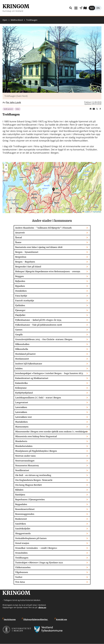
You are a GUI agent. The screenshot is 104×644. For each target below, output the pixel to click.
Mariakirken (21, 422)
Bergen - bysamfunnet (27, 252)
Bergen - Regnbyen (25, 262)
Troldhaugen (22, 558)
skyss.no (42, 607)
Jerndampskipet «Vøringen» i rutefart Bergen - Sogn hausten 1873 (49, 373)
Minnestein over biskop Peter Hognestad (36, 436)
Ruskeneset (21, 519)
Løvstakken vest (24, 417)
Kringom (16, 6)
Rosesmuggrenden (25, 514)
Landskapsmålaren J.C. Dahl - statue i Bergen (38, 398)
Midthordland (17, 20)
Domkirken (21, 291)
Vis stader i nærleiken (81, 8)
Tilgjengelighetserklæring (36, 619)
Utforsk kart (86, 8)
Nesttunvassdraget (25, 461)
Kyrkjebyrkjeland (24, 393)
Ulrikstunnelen (23, 567)
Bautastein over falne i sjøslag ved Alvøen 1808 (39, 247)
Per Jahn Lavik (13, 103)
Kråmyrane (21, 388)
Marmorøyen (22, 427)
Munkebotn (21, 441)
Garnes (19, 330)
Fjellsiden (20, 305)
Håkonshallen (22, 344)
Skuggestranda (23, 533)
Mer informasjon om (54, 189)
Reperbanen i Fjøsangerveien (30, 499)
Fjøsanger (20, 310)
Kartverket (97, 212)
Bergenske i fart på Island (28, 267)
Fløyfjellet (20, 315)
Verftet (19, 577)
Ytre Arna (20, 582)
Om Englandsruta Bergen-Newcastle (34, 480)
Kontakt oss (61, 619)
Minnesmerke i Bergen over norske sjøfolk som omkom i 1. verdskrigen (51, 432)
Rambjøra (20, 495)
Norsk (92, 8)
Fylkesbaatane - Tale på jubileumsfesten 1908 (39, 325)
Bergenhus (21, 257)
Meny (76, 8)
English (98, 8)
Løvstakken (21, 407)
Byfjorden (20, 281)
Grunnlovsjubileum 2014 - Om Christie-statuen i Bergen (44, 339)
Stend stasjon (22, 543)
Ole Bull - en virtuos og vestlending (33, 475)
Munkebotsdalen (24, 446)
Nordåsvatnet (22, 470)
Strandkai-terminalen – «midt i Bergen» (36, 548)
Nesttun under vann (25, 456)
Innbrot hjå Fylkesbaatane (29, 364)
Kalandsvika (21, 383)
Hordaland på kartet (25, 354)
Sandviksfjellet (23, 529)
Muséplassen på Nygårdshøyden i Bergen (36, 451)
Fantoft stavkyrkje (25, 301)
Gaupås (19, 335)
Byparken (20, 286)
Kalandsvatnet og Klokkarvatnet (32, 378)
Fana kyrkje (21, 296)
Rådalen (19, 490)
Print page (91, 109)
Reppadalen (21, 504)
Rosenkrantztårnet (25, 509)
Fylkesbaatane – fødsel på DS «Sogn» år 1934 (38, 320)
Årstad (19, 237)
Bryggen (20, 276)
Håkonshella (22, 349)
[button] (52, 59)
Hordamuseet (22, 359)
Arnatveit (20, 233)
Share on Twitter (97, 109)
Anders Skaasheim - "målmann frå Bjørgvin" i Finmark (43, 228)
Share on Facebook (100, 109)
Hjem (5, 20)
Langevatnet (22, 402)
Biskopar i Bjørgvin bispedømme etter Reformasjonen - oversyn (48, 271)
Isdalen (19, 368)
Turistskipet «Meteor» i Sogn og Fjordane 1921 (39, 563)
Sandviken (21, 524)
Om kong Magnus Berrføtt (29, 485)
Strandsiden (21, 553)
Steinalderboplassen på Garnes (31, 538)
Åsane (18, 242)
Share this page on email (94, 109)
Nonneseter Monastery (27, 466)
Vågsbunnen (22, 572)
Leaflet (86, 212)
